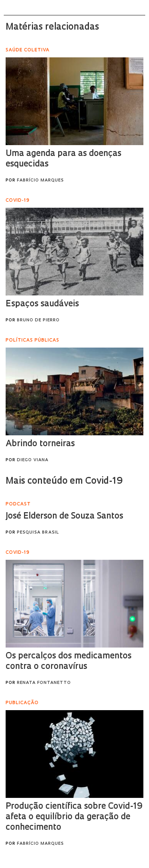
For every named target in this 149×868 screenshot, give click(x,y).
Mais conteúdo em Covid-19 (64, 481)
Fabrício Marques (40, 181)
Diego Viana (33, 460)
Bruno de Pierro (38, 320)
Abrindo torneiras (40, 444)
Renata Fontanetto (44, 683)
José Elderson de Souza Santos (64, 516)
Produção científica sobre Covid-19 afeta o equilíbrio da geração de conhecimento (74, 817)
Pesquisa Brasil (38, 533)
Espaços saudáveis (42, 304)
